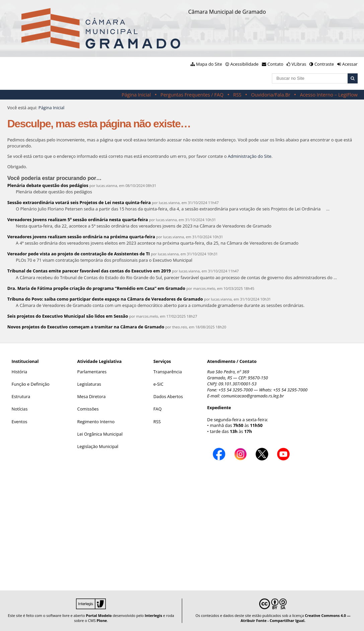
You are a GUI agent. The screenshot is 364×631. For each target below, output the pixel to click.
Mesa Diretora (92, 396)
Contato (276, 64)
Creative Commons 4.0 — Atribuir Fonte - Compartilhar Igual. (296, 618)
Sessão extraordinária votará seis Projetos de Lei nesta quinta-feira (79, 202)
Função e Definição (31, 384)
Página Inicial (136, 95)
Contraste (324, 64)
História (20, 372)
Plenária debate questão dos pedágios (48, 185)
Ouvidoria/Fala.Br (271, 95)
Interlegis (153, 615)
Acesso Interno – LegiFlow (329, 95)
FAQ (158, 409)
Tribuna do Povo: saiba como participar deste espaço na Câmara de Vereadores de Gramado (105, 299)
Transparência (168, 372)
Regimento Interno (96, 422)
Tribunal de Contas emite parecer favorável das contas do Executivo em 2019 (89, 271)
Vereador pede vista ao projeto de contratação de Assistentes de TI (79, 254)
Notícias (20, 409)
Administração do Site (249, 156)
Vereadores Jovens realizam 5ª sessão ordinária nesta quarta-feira (78, 219)
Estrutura (21, 396)
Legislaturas (89, 384)
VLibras (299, 64)
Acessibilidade (244, 64)
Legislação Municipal (98, 446)
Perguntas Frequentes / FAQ (192, 95)
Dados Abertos (168, 396)
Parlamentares (92, 372)
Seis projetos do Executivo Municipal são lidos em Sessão (68, 316)
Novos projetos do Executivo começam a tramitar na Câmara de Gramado (86, 327)
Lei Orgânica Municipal (100, 434)
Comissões (88, 409)
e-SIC (158, 384)
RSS (237, 95)
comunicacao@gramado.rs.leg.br (253, 396)
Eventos (20, 422)
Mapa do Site (209, 64)
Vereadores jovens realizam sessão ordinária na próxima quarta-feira (81, 237)
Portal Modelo (99, 615)
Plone (102, 620)
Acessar (350, 64)
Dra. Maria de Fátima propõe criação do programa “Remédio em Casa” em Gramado (96, 288)
